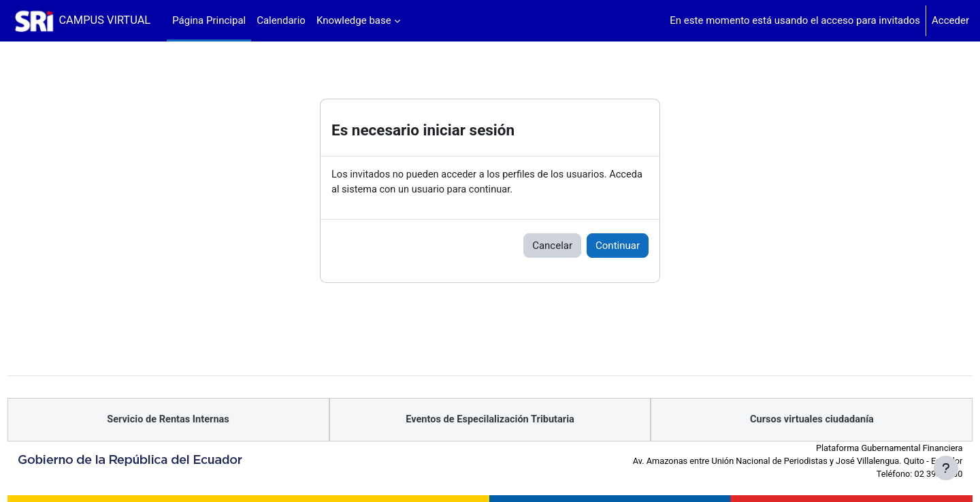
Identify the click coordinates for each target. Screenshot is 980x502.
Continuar (618, 246)
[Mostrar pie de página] (946, 468)
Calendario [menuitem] (281, 20)
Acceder (950, 20)
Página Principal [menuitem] (209, 20)
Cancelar (552, 246)
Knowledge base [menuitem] (354, 20)
